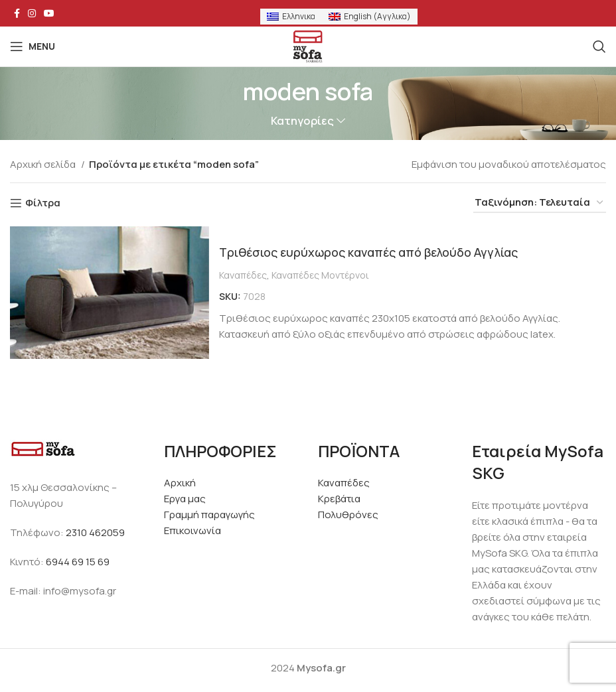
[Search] (599, 46)
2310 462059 (95, 532)
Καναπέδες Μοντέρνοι (320, 275)
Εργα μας (185, 499)
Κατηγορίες (302, 121)
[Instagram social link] (32, 13)
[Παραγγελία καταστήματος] (540, 203)
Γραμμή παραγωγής (209, 515)
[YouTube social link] (49, 13)
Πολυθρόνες (348, 515)
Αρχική (180, 483)
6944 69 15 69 (78, 562)
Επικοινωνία (193, 530)
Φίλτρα (43, 203)
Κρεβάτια (339, 499)
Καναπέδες (243, 275)
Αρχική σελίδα (44, 164)
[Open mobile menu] (33, 46)
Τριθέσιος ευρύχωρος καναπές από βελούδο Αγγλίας (382, 252)
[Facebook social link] (17, 13)
